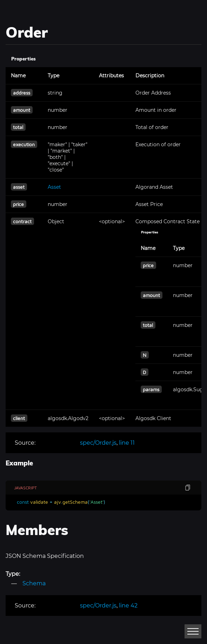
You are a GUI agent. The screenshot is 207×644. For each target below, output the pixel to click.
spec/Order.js (98, 443)
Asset (54, 187)
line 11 (127, 443)
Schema (34, 583)
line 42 (128, 606)
